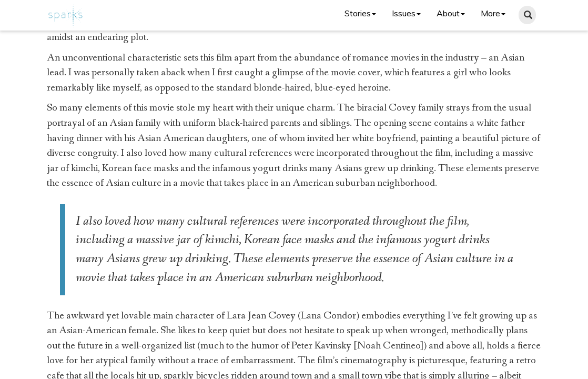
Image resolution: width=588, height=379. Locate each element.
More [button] (493, 13)
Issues (406, 13)
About (451, 13)
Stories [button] (360, 13)
